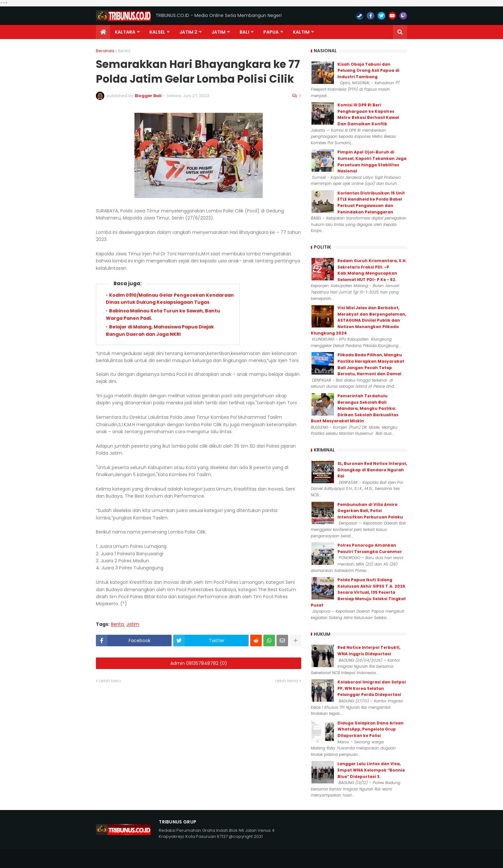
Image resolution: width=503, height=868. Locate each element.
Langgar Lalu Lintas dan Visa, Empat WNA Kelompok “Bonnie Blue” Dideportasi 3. (371, 770)
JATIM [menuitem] (218, 32)
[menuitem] (103, 32)
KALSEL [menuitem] (157, 32)
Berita (124, 51)
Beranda (105, 51)
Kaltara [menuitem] (125, 32)
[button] (400, 32)
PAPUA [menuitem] (271, 32)
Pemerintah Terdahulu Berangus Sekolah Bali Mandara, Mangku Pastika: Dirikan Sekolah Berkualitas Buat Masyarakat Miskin (355, 408)
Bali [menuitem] (244, 32)
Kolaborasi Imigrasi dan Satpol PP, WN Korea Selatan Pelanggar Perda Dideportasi (372, 688)
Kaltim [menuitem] (301, 32)
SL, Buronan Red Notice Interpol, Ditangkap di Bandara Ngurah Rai (372, 470)
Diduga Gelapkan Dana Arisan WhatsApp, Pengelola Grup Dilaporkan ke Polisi (371, 729)
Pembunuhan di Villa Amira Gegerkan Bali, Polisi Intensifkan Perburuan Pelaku (370, 511)
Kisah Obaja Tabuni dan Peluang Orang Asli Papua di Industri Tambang (368, 70)
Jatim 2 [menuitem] (188, 32)
